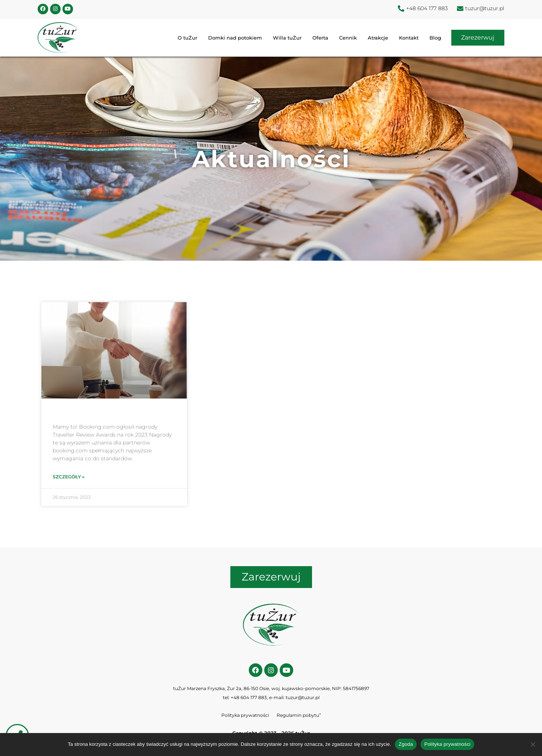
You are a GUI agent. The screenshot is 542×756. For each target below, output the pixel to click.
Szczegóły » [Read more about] (69, 477)
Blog (433, 38)
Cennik (345, 38)
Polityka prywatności (245, 717)
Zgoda (406, 744)
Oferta (318, 38)
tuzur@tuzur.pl (303, 699)
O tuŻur (185, 38)
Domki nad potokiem (232, 38)
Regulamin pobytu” (299, 717)
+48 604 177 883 (249, 699)
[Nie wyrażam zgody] (533, 744)
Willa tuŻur (285, 38)
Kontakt (406, 38)
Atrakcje (375, 38)
